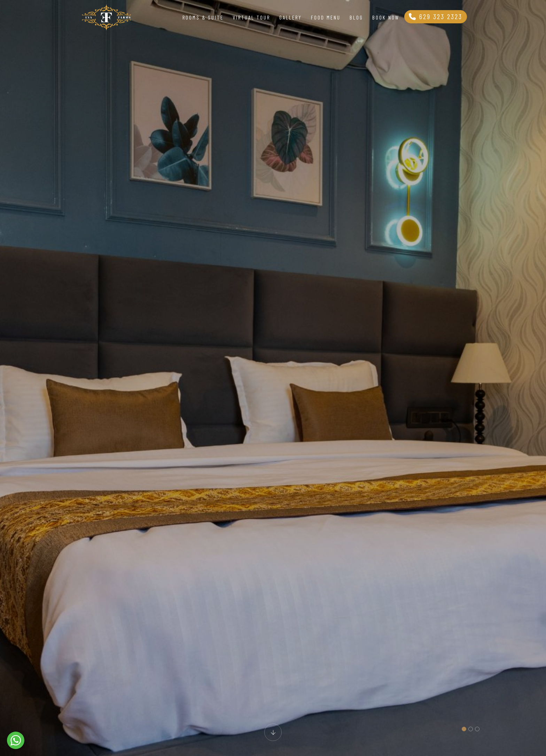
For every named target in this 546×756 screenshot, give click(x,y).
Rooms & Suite (203, 17)
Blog (356, 17)
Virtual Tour (251, 17)
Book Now (386, 17)
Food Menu (326, 17)
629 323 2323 (436, 16)
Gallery (291, 17)
